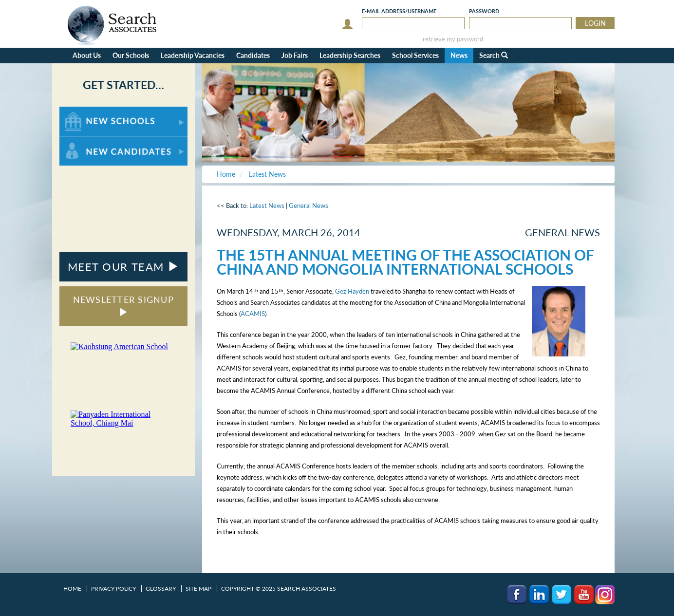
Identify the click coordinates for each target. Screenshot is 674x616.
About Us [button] (87, 55)
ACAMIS (253, 314)
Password (484, 11)
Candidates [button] (253, 55)
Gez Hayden (352, 291)
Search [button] (494, 55)
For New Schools (85, 111)
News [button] (459, 55)
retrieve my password (453, 39)
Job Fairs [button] (295, 55)
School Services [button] (415, 55)
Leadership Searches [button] (350, 55)
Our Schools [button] (131, 55)
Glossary (161, 588)
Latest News (267, 205)
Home (72, 588)
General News (309, 205)
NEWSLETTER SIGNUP (123, 305)
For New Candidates (90, 141)
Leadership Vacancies (193, 55)
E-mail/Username (399, 11)
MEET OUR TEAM (123, 267)
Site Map (198, 588)
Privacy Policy (113, 588)
